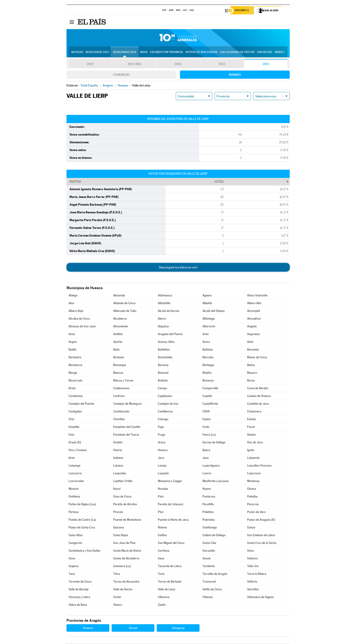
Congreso (121, 75)
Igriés (251, 451)
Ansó (72, 335)
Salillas (162, 536)
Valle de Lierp (166, 590)
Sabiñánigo (210, 528)
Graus (162, 443)
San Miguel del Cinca (171, 544)
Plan (161, 513)
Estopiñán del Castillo (127, 428)
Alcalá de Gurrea (169, 312)
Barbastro (75, 358)
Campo (162, 389)
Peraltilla (208, 505)
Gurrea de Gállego (214, 443)
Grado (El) (75, 443)
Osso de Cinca (122, 497)
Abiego (73, 296)
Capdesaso (165, 397)
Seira (251, 551)
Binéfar (207, 373)
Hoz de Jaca (255, 443)
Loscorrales (76, 482)
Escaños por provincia (166, 53)
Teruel (133, 629)
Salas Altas (76, 536)
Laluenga (74, 466)
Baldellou (164, 350)
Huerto (118, 451)
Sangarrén (75, 544)
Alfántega (209, 319)
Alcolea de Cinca (79, 319)
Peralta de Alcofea (125, 505)
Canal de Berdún (258, 389)
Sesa (161, 559)
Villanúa (208, 598)
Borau (251, 381)
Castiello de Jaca (258, 404)
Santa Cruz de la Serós (262, 544)
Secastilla (209, 551)
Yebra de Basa (78, 605)
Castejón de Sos (168, 404)
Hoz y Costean (78, 451)
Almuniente (120, 327)
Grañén (118, 443)
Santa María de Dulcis (127, 551)
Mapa (144, 53)
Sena (72, 559)
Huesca (163, 451)
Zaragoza (178, 629)
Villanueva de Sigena (260, 598)
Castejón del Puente (81, 404)
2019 (90, 65)
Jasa (206, 458)
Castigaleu (75, 412)
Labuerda (253, 458)
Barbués (119, 358)
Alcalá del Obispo (214, 312)
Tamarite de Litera (170, 567)
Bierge (73, 373)
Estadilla (74, 428)
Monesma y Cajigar (170, 482)
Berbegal (208, 366)
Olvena (252, 489)
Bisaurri (252, 373)
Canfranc (119, 397)
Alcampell (254, 312)
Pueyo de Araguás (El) (261, 520)
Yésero (118, 605)
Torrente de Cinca (80, 582)
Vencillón (253, 590)
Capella (207, 397)
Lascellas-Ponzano (259, 466)
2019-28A (134, 65)
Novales (163, 489)
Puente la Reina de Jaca (173, 520)
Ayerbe (118, 342)
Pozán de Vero (256, 513)
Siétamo (252, 559)
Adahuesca (165, 296)
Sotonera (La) (122, 567)
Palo (161, 497)
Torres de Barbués (170, 582)
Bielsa (251, 366)
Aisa (71, 304)
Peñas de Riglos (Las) (82, 505)
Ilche (72, 458)
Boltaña (163, 381)
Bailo (116, 350)
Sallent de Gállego (214, 536)
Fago (161, 428)
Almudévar (254, 319)
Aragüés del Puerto (170, 335)
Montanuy (253, 482)
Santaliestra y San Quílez (85, 551)
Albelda (207, 304)
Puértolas (209, 520)
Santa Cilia (209, 544)
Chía (71, 420)
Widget (280, 53)
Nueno (207, 489)
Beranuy (163, 366)
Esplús (207, 420)
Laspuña (163, 474)
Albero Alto (254, 304)
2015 (222, 65)
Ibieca (206, 451)
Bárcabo (208, 358)
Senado (235, 75)
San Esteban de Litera (261, 536)
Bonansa (208, 381)
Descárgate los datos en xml (178, 268)
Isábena (118, 458)
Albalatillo (164, 304)
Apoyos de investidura (201, 53)
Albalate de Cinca (124, 304)
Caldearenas (121, 389)
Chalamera (254, 412)
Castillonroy (165, 412)
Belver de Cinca (257, 358)
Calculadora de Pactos (237, 53)
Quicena (119, 528)
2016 (178, 65)
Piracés (118, 513)
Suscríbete (243, 11)
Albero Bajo (76, 312)
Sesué (206, 559)
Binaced (163, 373)
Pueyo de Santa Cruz (82, 528)
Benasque (120, 366)
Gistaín (251, 435)
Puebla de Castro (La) (82, 520)
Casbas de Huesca (259, 397)
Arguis (73, 342)
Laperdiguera (211, 466)
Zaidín (162, 605)
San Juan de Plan (124, 544)
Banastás (253, 350)
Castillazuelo (121, 412)
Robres (162, 528)
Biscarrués (76, 381)
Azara (206, 342)
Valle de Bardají (78, 590)
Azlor (250, 342)
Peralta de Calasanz (171, 505)
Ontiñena (74, 497)
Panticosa (209, 497)
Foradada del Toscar (126, 435)
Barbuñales (165, 358)
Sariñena (164, 551)
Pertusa (74, 513)
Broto (72, 389)
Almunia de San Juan (82, 327)
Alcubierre (120, 319)
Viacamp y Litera (79, 598)
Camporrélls (210, 389)
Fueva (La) (209, 435)
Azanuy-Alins (166, 342)
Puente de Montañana (127, 520)
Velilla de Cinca (212, 590)
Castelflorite (210, 404)
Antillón (118, 335)
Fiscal (251, 428)
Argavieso (254, 335)
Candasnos (76, 397)
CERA (206, 412)
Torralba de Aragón (215, 575)
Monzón (74, 489)
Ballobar (208, 350)
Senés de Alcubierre (126, 559)
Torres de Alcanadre (126, 582)
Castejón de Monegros (127, 404)
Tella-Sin (253, 567)
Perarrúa (253, 505)
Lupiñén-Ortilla (123, 482)
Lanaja (162, 466)
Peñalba (252, 497)
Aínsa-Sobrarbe (257, 296)
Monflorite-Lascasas (216, 482)
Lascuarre (75, 474)
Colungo (163, 420)
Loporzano (254, 474)
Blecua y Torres (123, 381)
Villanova (164, 598)
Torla (161, 575)
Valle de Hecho (123, 590)
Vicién (117, 598)
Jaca (161, 458)
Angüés (252, 327)
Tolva (117, 575)
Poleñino (208, 513)
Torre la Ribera (257, 575)
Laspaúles (120, 474)
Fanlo (206, 428)
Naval (117, 489)
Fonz (72, 435)
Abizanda (119, 296)
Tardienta (209, 567)
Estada (251, 420)
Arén (206, 335)
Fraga (161, 435)
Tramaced (209, 582)
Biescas (118, 373)
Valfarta (252, 582)
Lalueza (118, 466)
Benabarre (75, 366)
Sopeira (74, 567)
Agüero (207, 296)
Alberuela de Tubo (125, 312)
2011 (266, 65)
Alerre (162, 319)
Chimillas (119, 420)
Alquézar (164, 327)
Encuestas (265, 53)
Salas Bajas (121, 536)
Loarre (207, 474)
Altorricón (209, 327)
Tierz (72, 575)
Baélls (72, 350)
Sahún (251, 528)
